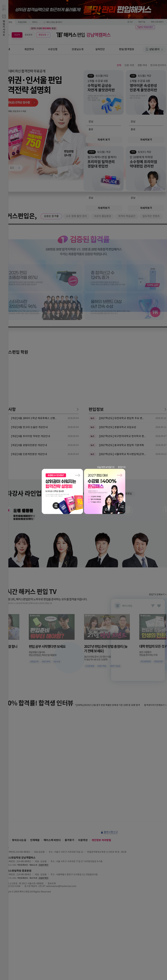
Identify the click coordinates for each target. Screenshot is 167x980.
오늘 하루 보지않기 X (106, 467)
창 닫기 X (122, 467)
